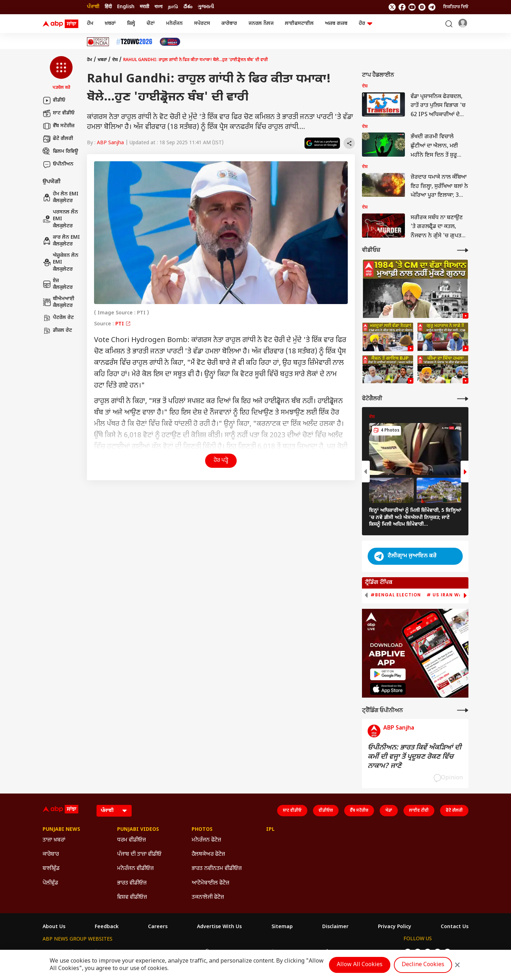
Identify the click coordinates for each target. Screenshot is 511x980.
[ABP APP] (388, 674)
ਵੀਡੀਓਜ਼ (326, 811)
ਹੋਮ (90, 24)
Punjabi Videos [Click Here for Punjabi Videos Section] (138, 830)
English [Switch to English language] (126, 7)
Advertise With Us (219, 927)
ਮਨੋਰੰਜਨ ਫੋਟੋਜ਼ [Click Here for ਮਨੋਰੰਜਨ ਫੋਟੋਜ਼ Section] (206, 840)
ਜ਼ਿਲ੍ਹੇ (131, 24)
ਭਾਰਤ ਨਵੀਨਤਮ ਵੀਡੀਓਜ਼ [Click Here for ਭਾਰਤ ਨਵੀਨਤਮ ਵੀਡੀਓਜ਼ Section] (217, 869)
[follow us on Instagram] (422, 7)
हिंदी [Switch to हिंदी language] (108, 7)
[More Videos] (463, 250)
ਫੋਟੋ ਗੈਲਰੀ (58, 139)
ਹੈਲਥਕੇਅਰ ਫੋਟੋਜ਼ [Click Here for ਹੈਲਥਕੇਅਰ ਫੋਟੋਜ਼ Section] (208, 854)
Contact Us (455, 927)
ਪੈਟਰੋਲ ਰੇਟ (58, 318)
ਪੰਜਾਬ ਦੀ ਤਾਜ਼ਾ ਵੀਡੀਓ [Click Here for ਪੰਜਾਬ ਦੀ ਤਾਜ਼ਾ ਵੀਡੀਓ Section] (139, 854)
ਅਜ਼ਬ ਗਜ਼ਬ (336, 24)
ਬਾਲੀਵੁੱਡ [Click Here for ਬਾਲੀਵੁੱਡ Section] (51, 869)
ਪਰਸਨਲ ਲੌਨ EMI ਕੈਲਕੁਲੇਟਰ (60, 219)
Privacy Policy (395, 927)
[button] (61, 74)
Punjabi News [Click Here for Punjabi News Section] (61, 830)
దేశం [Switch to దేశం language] (188, 7)
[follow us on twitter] (392, 7)
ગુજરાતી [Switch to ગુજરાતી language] (206, 7)
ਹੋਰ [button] (366, 24)
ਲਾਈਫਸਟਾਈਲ (299, 24)
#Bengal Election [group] (396, 595)
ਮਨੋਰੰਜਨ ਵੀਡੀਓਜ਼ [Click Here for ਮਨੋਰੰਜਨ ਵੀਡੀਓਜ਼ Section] (135, 869)
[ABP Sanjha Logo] (61, 24)
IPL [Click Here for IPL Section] (270, 830)
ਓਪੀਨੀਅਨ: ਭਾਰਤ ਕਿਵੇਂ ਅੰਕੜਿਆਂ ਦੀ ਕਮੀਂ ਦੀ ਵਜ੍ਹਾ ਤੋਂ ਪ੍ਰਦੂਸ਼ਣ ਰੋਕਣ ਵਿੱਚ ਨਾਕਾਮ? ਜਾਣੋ (414, 757)
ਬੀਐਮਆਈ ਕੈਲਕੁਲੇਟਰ (59, 302)
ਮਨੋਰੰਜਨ (174, 24)
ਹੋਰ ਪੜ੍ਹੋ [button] (221, 461)
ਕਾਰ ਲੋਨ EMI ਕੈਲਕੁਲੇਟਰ (61, 241)
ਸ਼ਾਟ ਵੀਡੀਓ (59, 113)
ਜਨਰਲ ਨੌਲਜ (261, 24)
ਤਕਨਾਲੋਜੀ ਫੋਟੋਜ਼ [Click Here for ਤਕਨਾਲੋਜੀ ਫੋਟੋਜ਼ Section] (208, 897)
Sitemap (282, 927)
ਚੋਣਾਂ (151, 24)
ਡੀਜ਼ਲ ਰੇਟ (57, 331)
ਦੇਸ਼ (115, 60)
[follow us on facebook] (402, 7)
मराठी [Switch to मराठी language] (144, 7)
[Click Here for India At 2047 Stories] (170, 42)
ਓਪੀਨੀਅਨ (58, 164)
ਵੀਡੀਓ (54, 101)
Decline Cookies (423, 965)
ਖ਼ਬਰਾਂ (110, 24)
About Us (54, 927)
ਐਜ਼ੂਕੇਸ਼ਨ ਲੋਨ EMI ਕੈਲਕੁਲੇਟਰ (61, 262)
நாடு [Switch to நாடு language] (173, 7)
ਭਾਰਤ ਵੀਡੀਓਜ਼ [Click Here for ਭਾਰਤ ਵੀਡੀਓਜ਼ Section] (132, 883)
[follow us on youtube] (412, 7)
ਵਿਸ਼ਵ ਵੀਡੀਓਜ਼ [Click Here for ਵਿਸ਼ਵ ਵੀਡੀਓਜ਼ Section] (132, 897)
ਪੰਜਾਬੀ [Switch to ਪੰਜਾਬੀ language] (93, 7)
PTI (123, 324)
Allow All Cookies (360, 965)
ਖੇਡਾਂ (389, 811)
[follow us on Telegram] (432, 7)
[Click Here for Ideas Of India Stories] (98, 42)
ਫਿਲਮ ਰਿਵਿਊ (60, 152)
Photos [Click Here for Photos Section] (202, 830)
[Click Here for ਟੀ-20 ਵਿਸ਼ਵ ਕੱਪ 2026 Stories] (134, 42)
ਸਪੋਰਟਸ (202, 24)
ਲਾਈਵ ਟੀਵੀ (419, 811)
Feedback (107, 927)
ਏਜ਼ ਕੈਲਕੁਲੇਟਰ (58, 284)
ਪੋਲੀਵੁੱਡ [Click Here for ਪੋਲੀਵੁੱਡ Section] (50, 883)
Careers (158, 927)
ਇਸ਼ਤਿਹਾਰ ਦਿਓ (456, 7)
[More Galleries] (463, 399)
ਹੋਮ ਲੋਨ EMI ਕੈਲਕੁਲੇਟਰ (61, 198)
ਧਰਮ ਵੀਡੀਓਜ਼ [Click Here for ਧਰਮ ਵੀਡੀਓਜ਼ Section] (131, 840)
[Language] (114, 811)
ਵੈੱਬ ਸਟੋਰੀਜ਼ (59, 126)
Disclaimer (335, 927)
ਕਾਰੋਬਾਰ (229, 24)
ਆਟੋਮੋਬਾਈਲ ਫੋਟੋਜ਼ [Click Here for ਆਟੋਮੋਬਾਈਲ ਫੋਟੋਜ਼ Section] (210, 883)
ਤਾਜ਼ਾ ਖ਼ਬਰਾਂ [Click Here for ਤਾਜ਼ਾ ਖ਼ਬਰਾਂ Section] (54, 840)
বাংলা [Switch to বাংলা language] (158, 7)
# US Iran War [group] (446, 595)
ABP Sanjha (110, 143)
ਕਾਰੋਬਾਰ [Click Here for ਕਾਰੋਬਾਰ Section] (51, 854)
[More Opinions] (463, 710)
